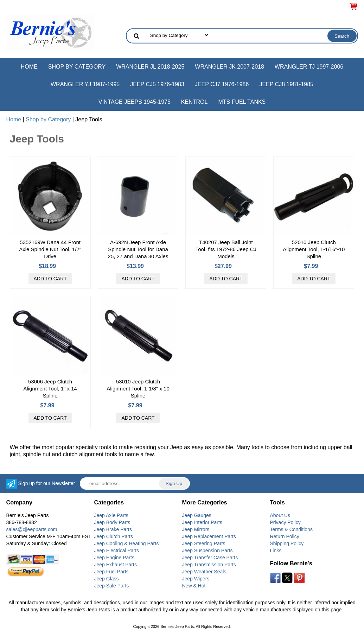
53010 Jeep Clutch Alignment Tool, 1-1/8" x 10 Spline (138, 389)
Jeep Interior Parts (202, 522)
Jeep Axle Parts (111, 515)
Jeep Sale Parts (112, 586)
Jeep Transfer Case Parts (210, 558)
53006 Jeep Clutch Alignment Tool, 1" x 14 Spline (50, 389)
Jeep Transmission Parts (209, 565)
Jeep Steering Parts (204, 543)
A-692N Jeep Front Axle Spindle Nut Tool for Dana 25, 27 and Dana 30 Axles (138, 249)
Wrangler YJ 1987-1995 (85, 84)
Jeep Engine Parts (114, 558)
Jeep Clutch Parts (114, 536)
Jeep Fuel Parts (111, 572)
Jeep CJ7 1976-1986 (222, 84)
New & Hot (194, 586)
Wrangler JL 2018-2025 (150, 67)
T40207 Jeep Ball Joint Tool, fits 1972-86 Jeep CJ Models (226, 249)
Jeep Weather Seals (204, 572)
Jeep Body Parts (112, 522)
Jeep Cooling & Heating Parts (127, 543)
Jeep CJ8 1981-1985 (286, 84)
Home (29, 67)
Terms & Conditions (291, 529)
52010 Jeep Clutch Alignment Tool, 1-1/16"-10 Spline (314, 249)
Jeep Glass (107, 579)
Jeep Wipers (196, 579)
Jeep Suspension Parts (207, 551)
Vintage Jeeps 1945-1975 (135, 102)
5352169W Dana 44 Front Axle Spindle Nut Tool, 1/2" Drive (50, 249)
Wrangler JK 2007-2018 (229, 67)
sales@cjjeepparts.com (32, 529)
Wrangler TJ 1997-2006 (309, 67)
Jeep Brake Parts (113, 529)
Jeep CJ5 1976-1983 (157, 84)
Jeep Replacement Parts (209, 536)
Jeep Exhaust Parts (116, 565)
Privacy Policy (285, 522)
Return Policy (285, 536)
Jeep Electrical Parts (117, 551)
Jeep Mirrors (196, 529)
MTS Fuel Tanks (242, 102)
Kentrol (194, 102)
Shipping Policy (287, 543)
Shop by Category (77, 67)
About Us (280, 515)
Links (276, 551)
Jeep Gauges (197, 515)
